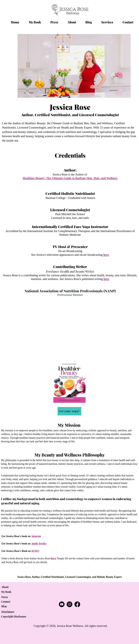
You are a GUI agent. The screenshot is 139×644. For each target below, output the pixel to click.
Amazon (36, 536)
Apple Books (39, 543)
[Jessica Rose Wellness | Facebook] (77, 604)
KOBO (35, 551)
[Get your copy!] (69, 411)
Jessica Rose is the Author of (70, 174)
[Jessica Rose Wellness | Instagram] (69, 604)
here (54, 558)
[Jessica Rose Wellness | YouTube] (62, 604)
